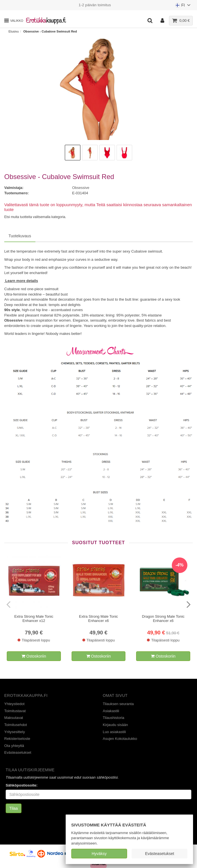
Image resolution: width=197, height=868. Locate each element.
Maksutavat (14, 718)
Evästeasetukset (159, 854)
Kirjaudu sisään (115, 725)
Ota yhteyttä (14, 746)
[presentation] (9, 604)
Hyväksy (99, 854)
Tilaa (14, 808)
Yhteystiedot (14, 704)
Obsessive (81, 188)
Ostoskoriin (34, 656)
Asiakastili (111, 711)
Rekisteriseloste (17, 739)
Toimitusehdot (16, 725)
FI (183, 6)
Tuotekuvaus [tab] (20, 236)
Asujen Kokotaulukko (120, 739)
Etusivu (14, 31)
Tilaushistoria (114, 718)
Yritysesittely (15, 732)
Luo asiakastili (114, 732)
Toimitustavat (15, 711)
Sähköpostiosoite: (22, 785)
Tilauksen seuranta (118, 704)
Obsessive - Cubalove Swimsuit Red (50, 31)
